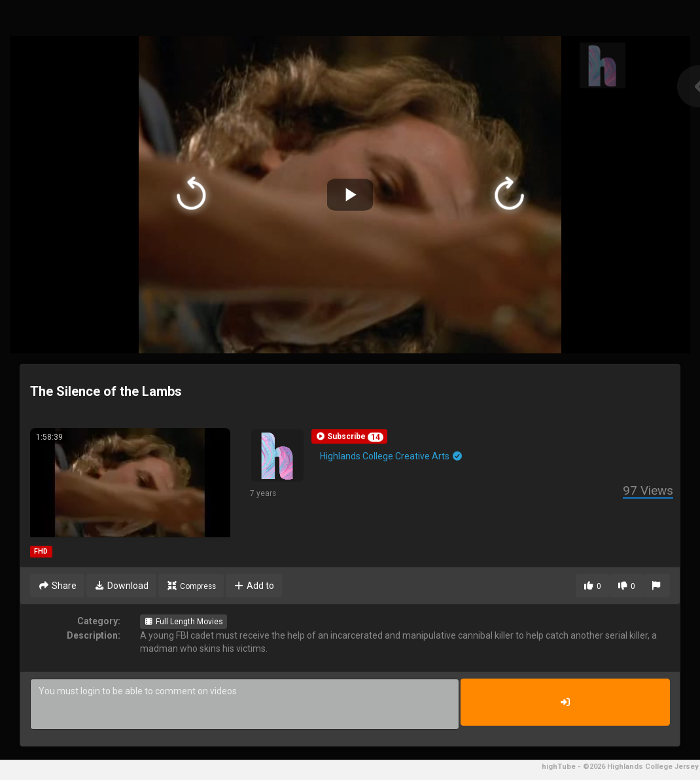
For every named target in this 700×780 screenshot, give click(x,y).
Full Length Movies (184, 622)
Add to (254, 586)
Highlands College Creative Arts (392, 456)
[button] (349, 436)
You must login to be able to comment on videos (245, 704)
